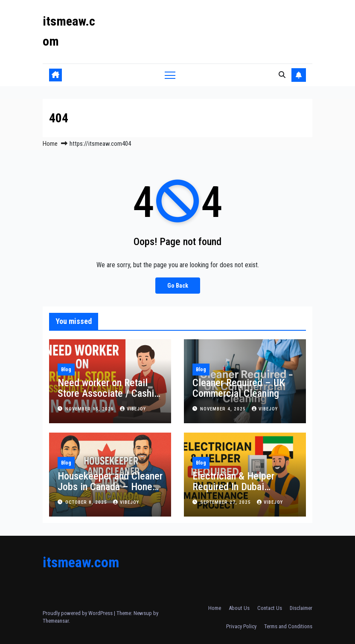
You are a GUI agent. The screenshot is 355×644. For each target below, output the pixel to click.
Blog (66, 370)
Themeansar (56, 621)
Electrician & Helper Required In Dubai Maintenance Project (235, 487)
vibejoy (133, 409)
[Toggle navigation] (170, 75)
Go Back (178, 285)
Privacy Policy (241, 626)
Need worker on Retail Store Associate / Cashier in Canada (110, 393)
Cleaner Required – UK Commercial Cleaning (239, 388)
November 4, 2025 (224, 409)
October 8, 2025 (87, 502)
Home (50, 144)
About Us (239, 608)
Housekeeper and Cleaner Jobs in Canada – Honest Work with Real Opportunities (110, 492)
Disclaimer (301, 608)
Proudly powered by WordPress (78, 613)
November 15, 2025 (90, 409)
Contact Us (270, 608)
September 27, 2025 (226, 502)
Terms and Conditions (288, 626)
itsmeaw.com (81, 562)
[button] (282, 75)
